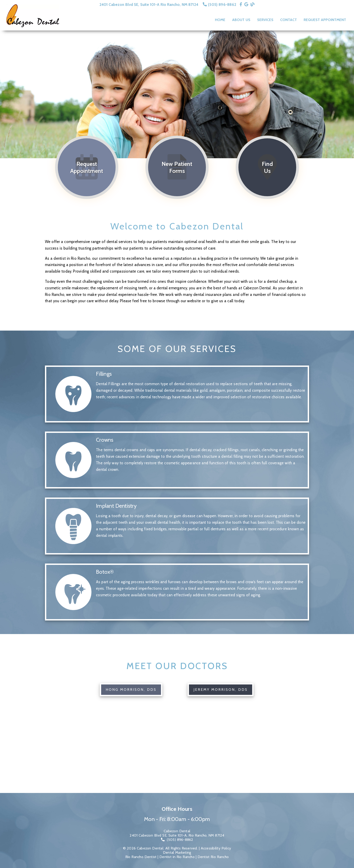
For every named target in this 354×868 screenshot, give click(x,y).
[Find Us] (267, 167)
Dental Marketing (177, 853)
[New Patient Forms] (177, 167)
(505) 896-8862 (222, 5)
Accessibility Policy (216, 848)
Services (265, 20)
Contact (289, 20)
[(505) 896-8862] (177, 840)
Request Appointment (325, 20)
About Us (241, 20)
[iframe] (177, 759)
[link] (241, 5)
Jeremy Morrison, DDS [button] (221, 690)
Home (220, 20)
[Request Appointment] (87, 167)
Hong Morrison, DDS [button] (131, 690)
